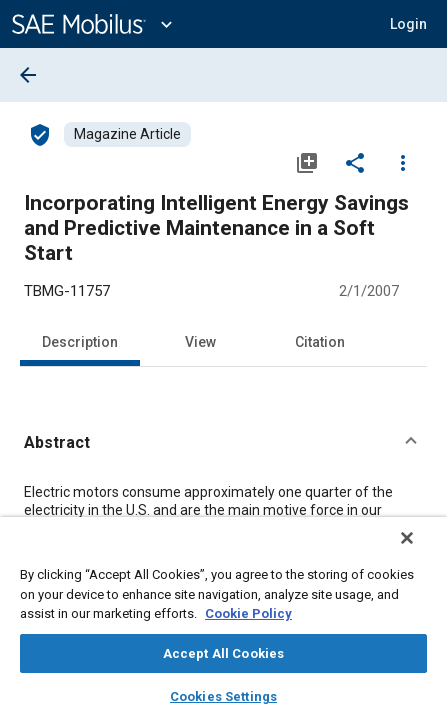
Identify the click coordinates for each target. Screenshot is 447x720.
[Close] (421, 551)
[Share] (355, 162)
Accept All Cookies (223, 653)
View (200, 342)
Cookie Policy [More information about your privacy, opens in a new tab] (248, 613)
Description (80, 342)
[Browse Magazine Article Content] (127, 134)
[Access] (40, 134)
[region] (223, 625)
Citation (320, 342)
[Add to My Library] (307, 162)
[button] (223, 443)
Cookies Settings (223, 696)
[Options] (403, 162)
